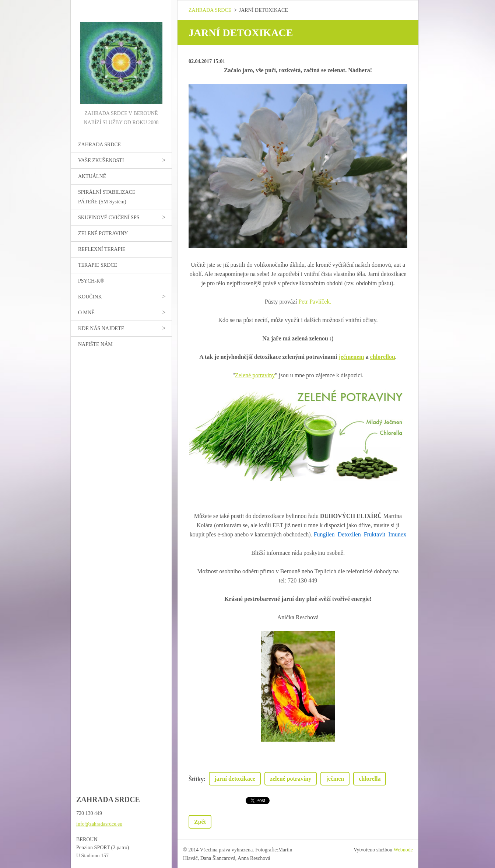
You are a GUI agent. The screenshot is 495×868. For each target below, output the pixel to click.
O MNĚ (86, 313)
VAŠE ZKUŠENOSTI (101, 160)
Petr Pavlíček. (315, 302)
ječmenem (351, 357)
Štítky (196, 779)
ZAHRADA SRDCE (99, 145)
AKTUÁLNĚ (92, 176)
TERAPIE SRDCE (98, 265)
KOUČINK (90, 297)
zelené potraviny (291, 779)
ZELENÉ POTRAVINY (103, 233)
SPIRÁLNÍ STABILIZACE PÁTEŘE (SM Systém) (107, 197)
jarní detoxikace (235, 779)
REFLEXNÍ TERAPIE (102, 249)
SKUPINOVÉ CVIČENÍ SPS (109, 218)
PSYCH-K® (91, 281)
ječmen (335, 779)
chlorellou (383, 357)
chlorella (370, 779)
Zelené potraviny (255, 375)
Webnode (403, 850)
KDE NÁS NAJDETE (101, 328)
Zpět (200, 822)
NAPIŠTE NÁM (95, 344)
